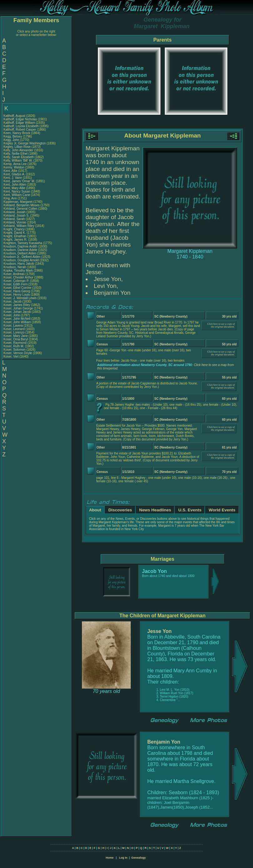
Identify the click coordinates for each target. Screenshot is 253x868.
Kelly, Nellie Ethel (15, 154)
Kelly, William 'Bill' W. (18, 161)
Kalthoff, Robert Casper (20, 130)
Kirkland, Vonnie (15, 222)
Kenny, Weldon (14, 167)
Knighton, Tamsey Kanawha (23, 243)
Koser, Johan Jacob (17, 312)
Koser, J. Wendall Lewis (20, 298)
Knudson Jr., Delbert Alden (22, 257)
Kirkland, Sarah (15, 219)
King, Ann (11, 198)
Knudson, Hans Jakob (19, 264)
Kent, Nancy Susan (17, 191)
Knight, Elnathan (15, 236)
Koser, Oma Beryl (16, 339)
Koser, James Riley (17, 305)
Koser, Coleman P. (16, 281)
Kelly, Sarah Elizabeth (19, 157)
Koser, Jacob (13, 301)
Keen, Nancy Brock (17, 133)
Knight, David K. (15, 233)
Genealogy (139, 858)
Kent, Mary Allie (14, 188)
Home (110, 858)
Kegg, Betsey (13, 136)
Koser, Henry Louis (17, 295)
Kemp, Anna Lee (15, 164)
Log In (123, 858)
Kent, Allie (11, 171)
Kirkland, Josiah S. (16, 216)
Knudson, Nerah (15, 267)
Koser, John (12, 315)
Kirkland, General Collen (20, 209)
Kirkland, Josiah (15, 212)
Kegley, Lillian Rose (17, 147)
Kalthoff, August (15, 116)
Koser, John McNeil (17, 319)
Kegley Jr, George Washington (25, 143)
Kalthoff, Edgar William (19, 123)
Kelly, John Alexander (18, 150)
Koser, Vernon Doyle (18, 353)
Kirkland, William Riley (19, 226)
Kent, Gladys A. (14, 174)
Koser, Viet (11, 356)
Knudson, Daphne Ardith (20, 246)
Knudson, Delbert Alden (20, 253)
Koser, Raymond (15, 343)
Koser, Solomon (15, 350)
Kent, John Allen (15, 185)
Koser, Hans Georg (17, 291)
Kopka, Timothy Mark (18, 271)
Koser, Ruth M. (14, 346)
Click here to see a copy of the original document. (221, 325)
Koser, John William (17, 322)
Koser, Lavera (13, 326)
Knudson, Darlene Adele (20, 250)
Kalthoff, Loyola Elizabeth (21, 126)
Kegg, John (12, 140)
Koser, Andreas (15, 274)
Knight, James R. (15, 240)
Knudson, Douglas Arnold (21, 260)
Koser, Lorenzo (14, 332)
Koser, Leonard (15, 329)
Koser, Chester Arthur (18, 277)
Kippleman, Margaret (18, 202)
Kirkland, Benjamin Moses (22, 205)
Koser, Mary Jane (16, 336)
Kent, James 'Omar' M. (19, 181)
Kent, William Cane (17, 195)
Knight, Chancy (15, 229)
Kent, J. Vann (13, 178)
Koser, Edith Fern (15, 284)
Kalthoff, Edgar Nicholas (20, 119)
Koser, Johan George (18, 308)
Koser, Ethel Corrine (18, 288)
